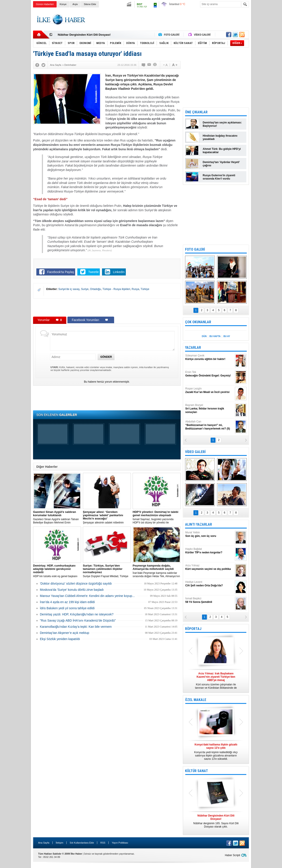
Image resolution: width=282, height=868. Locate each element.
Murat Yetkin (210, 534)
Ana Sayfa (44, 843)
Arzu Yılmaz (210, 567)
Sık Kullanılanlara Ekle (82, 843)
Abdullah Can (210, 425)
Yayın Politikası (120, 843)
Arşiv (75, 4)
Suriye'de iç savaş (69, 289)
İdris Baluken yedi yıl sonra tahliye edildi (67, 608)
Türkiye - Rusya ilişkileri (116, 289)
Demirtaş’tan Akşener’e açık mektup (65, 633)
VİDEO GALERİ (195, 452)
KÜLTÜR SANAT (197, 771)
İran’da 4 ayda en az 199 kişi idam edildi (67, 602)
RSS (103, 843)
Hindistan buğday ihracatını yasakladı (220, 137)
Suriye (85, 289)
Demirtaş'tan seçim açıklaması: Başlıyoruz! (222, 124)
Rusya (135, 289)
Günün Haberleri (45, 4)
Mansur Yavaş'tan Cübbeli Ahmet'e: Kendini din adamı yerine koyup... (87, 596)
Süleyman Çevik (210, 357)
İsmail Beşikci (210, 600)
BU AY (227, 336)
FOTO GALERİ (195, 249)
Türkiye (145, 289)
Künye (63, 4)
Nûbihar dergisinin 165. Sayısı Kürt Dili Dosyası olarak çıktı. (216, 821)
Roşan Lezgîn (210, 390)
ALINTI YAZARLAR (199, 524)
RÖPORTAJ (193, 629)
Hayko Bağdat (210, 551)
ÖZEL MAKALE (196, 700)
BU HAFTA (215, 336)
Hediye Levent (210, 584)
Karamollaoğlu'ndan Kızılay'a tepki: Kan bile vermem (76, 627)
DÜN (204, 336)
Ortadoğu (95, 289)
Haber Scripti (233, 855)
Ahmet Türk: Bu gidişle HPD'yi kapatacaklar (222, 151)
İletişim (59, 843)
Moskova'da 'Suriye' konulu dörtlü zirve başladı (72, 590)
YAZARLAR (193, 348)
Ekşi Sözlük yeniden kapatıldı (60, 639)
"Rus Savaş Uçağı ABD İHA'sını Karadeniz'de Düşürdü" (78, 620)
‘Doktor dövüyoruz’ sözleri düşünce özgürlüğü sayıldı (76, 584)
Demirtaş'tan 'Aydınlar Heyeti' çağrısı (221, 164)
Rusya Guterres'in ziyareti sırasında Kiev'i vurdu (219, 177)
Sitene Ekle (90, 4)
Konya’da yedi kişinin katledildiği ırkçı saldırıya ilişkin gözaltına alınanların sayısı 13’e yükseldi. (216, 752)
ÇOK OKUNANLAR (198, 322)
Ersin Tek (210, 374)
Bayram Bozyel (210, 409)
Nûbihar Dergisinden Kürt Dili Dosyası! (84, 35)
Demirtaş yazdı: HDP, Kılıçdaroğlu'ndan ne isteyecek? (77, 614)
